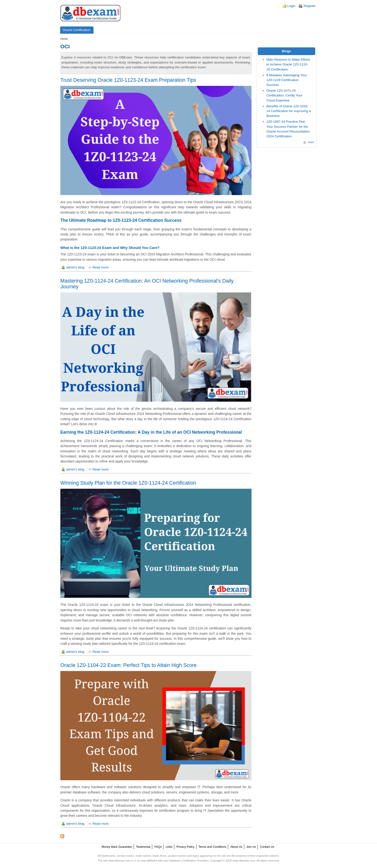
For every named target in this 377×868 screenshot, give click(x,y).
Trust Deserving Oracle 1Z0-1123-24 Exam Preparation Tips (128, 80)
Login (291, 6)
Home (64, 39)
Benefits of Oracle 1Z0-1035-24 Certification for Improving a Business (289, 111)
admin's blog (75, 267)
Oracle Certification (76, 30)
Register (310, 6)
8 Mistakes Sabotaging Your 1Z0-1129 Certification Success (287, 80)
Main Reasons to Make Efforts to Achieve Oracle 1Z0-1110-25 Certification (288, 64)
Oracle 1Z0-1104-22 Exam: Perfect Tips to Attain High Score (129, 665)
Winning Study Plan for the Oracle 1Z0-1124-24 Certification (128, 483)
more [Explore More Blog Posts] (311, 142)
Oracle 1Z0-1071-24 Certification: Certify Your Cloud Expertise (284, 95)
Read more (101, 267)
